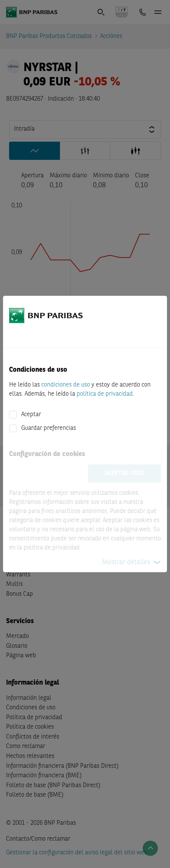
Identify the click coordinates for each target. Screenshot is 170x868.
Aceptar (31, 415)
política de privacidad (105, 394)
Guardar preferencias (49, 428)
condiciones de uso (66, 385)
